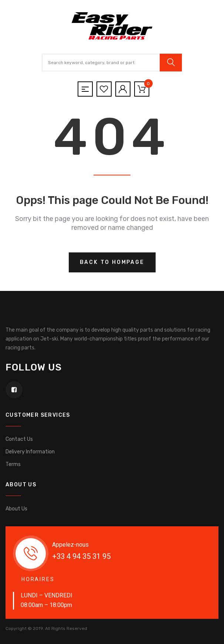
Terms (13, 464)
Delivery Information (30, 452)
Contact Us (19, 439)
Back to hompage (112, 262)
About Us (16, 509)
